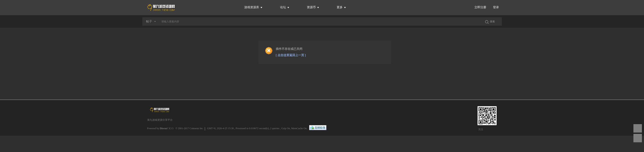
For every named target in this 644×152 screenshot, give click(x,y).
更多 (341, 7)
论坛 (285, 7)
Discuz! (164, 128)
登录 (496, 7)
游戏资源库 (253, 7)
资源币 (313, 7)
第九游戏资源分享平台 (160, 120)
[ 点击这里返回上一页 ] (291, 55)
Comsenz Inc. (196, 128)
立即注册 (480, 7)
